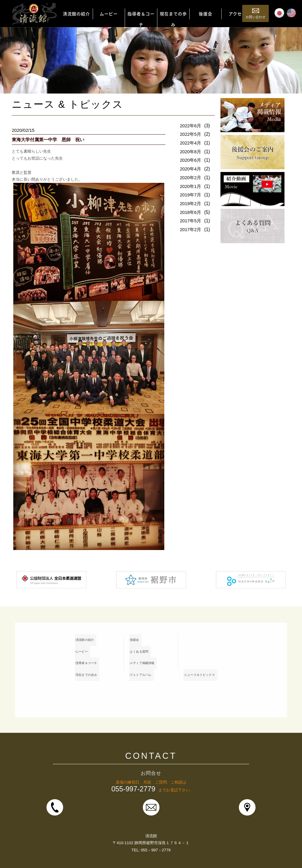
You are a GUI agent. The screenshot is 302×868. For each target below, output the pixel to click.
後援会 (140, 639)
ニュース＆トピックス (206, 661)
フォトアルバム (148, 666)
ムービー (87, 648)
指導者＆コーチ (93, 657)
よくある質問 (146, 648)
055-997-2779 (133, 772)
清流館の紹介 (91, 639)
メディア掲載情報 (149, 657)
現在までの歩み (93, 666)
